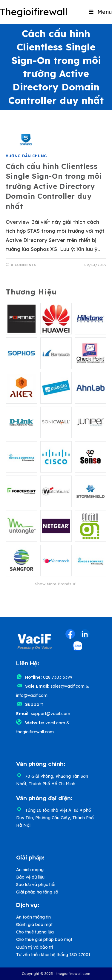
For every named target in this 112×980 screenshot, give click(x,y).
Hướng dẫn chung (26, 156)
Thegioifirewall (34, 12)
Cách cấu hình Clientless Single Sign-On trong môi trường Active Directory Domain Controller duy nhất (54, 186)
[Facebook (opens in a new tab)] (70, 634)
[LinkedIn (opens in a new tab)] (85, 634)
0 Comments (23, 265)
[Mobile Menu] (100, 12)
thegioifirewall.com (35, 732)
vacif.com (55, 723)
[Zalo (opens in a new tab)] (77, 646)
